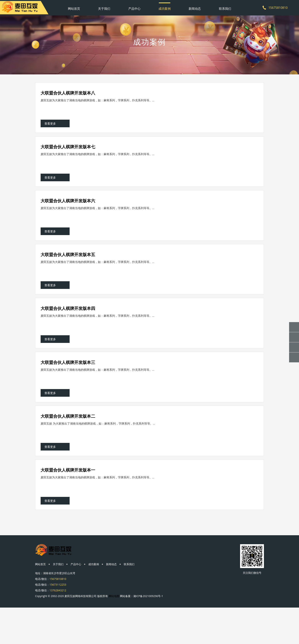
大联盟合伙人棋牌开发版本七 (68, 152)
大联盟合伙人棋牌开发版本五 (68, 268)
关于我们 (104, 7)
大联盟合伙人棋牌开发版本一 (68, 500)
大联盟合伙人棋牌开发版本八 (68, 93)
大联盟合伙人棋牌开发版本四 (68, 326)
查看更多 (51, 127)
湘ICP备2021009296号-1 (148, 632)
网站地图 (114, 632)
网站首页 (74, 7)
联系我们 (225, 7)
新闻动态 (195, 7)
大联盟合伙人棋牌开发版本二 (68, 442)
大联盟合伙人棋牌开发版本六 (68, 210)
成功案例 (165, 7)
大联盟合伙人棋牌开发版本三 (68, 384)
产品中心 (134, 7)
